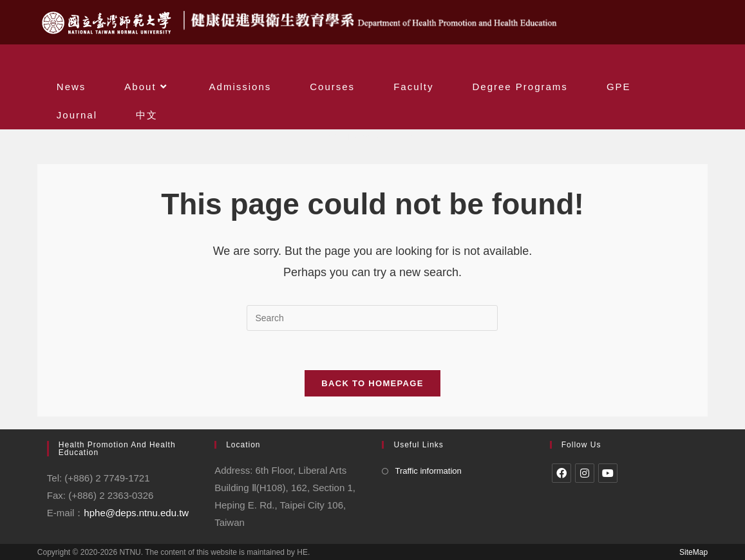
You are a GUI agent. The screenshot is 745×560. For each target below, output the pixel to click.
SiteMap (693, 552)
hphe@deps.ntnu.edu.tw (136, 513)
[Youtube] (608, 473)
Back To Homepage (372, 383)
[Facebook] (561, 473)
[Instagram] (585, 473)
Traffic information (428, 471)
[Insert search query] (372, 318)
